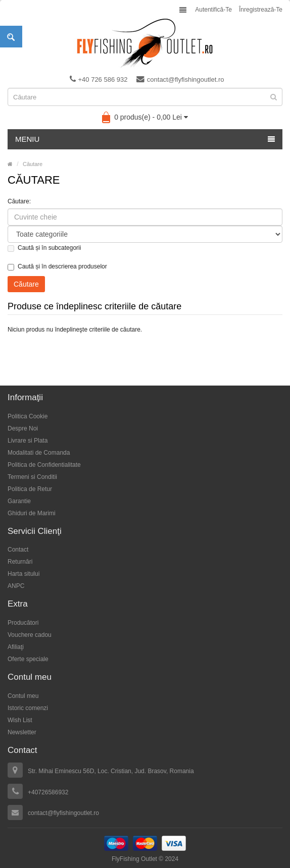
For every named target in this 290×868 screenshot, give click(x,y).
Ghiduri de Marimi (32, 513)
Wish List (20, 720)
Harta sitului (23, 574)
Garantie (19, 501)
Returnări (20, 562)
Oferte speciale (28, 659)
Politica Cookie (28, 416)
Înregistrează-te (261, 10)
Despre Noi (23, 428)
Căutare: (19, 201)
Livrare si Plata (28, 441)
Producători (23, 623)
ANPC (16, 586)
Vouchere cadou (30, 635)
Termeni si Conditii (32, 477)
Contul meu (23, 696)
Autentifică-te (213, 10)
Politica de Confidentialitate (44, 465)
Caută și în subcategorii (44, 248)
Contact (18, 550)
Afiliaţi (16, 647)
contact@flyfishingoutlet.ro (180, 79)
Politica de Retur (30, 489)
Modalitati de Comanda (39, 453)
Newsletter (22, 732)
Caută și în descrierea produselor (57, 267)
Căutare (33, 164)
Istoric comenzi (28, 708)
